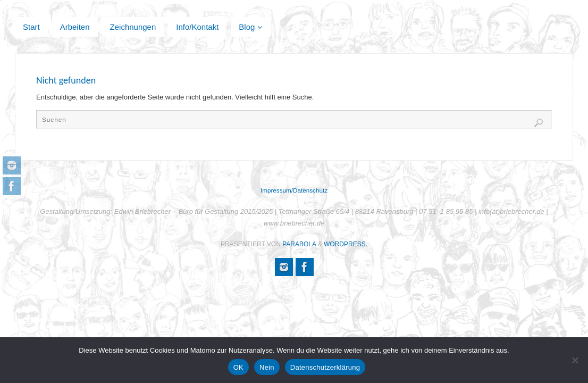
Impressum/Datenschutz (294, 190)
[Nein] (575, 360)
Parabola (299, 244)
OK (238, 367)
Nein (267, 367)
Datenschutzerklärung (325, 367)
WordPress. (346, 244)
